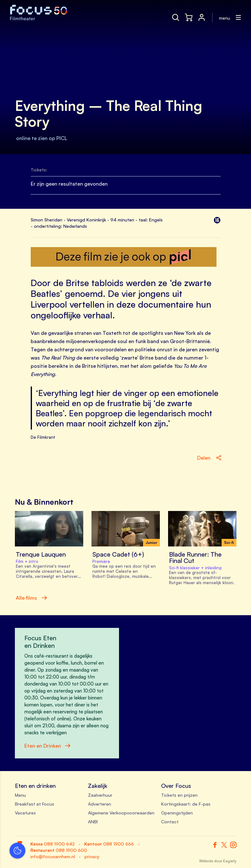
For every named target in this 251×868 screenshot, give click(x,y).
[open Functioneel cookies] (97, 796)
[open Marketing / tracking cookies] (97, 815)
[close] (98, 737)
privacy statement (28, 774)
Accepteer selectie (54, 856)
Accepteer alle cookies (54, 838)
